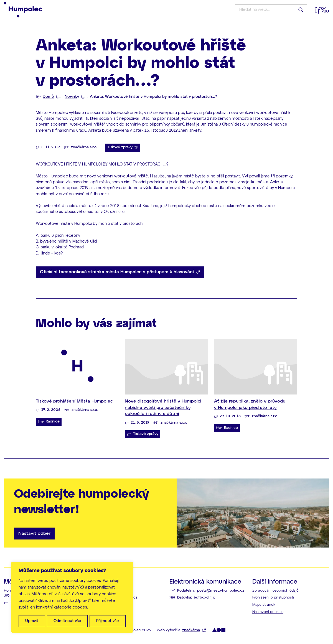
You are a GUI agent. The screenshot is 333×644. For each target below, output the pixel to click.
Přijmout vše (108, 621)
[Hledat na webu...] (271, 10)
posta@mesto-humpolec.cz (221, 591)
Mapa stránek (264, 605)
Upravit (32, 621)
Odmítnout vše (67, 621)
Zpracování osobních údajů (275, 591)
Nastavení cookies (268, 612)
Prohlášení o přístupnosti (273, 598)
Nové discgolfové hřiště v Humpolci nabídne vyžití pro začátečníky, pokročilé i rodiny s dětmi (163, 408)
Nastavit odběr (34, 534)
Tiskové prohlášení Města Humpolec (74, 401)
